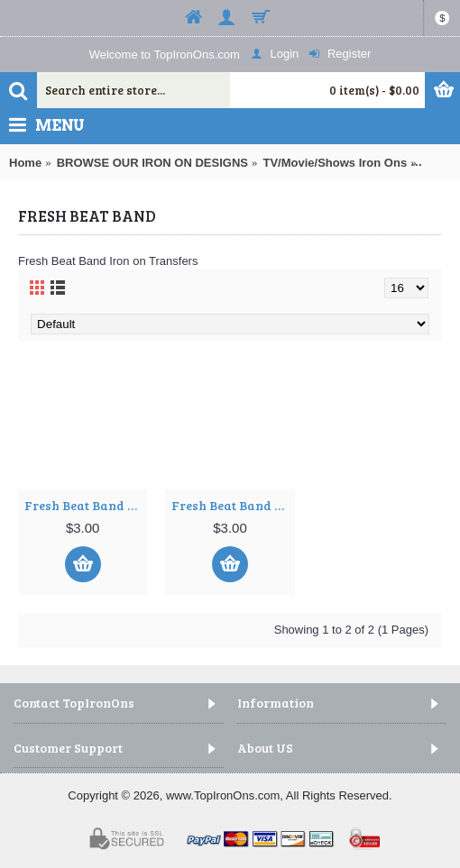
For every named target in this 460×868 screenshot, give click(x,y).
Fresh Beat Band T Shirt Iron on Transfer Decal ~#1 (86, 505)
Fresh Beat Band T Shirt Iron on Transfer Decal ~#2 (233, 505)
